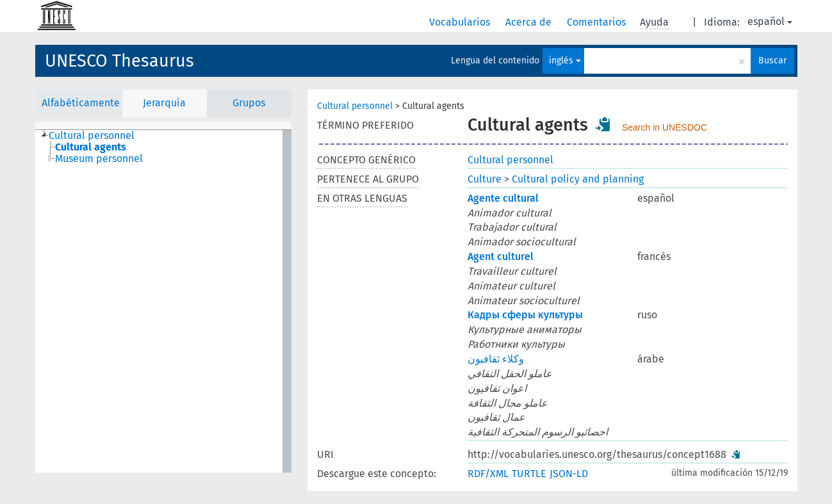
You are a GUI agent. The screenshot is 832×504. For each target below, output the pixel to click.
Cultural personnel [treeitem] (92, 136)
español (770, 21)
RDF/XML (488, 474)
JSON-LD (569, 474)
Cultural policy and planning (578, 179)
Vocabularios (461, 22)
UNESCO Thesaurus (119, 61)
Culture (485, 179)
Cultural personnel (355, 106)
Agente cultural (503, 198)
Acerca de (530, 22)
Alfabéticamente (81, 103)
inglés (565, 61)
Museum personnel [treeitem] (99, 159)
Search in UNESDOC (665, 127)
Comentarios (598, 22)
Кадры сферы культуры (525, 315)
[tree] (163, 301)
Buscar (772, 61)
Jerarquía (164, 103)
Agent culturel (501, 256)
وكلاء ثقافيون (496, 359)
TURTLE (529, 474)
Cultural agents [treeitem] (91, 147)
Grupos (249, 103)
